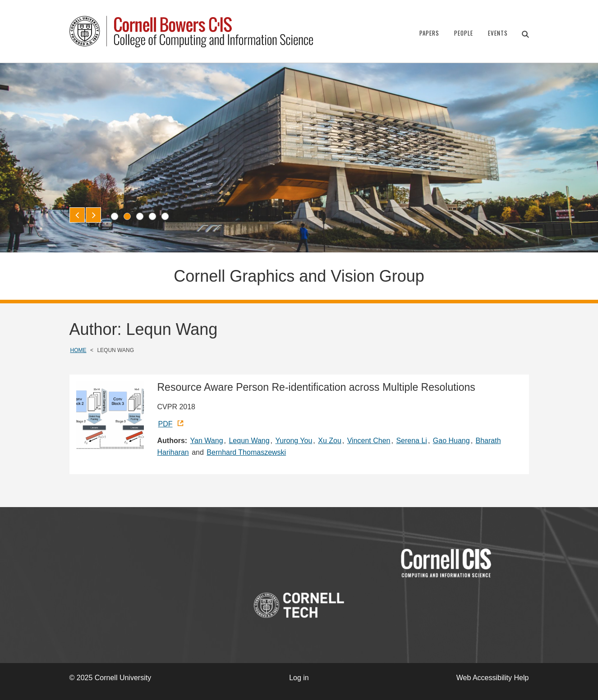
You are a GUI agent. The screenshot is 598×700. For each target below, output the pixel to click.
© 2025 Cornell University (110, 678)
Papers (429, 33)
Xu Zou (330, 441)
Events (498, 33)
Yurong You (294, 441)
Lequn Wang (249, 441)
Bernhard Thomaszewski (246, 452)
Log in (299, 678)
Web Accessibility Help (493, 678)
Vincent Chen (369, 441)
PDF (166, 424)
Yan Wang (207, 441)
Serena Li (412, 441)
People (464, 33)
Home (78, 350)
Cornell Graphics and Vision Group (299, 276)
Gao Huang (451, 441)
